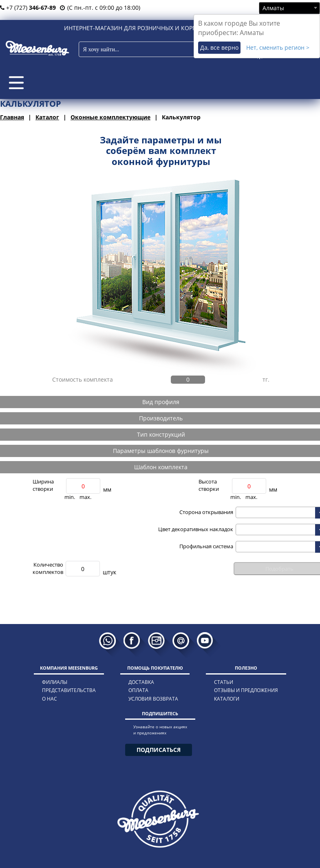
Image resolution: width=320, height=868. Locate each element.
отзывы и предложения (246, 690)
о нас (50, 699)
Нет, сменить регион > (278, 47)
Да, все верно (219, 47)
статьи (224, 682)
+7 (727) (28, 8)
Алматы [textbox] (273, 8)
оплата (138, 690)
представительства (69, 690)
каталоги (227, 699)
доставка (141, 682)
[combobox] (289, 8)
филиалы (55, 682)
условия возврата (153, 699)
